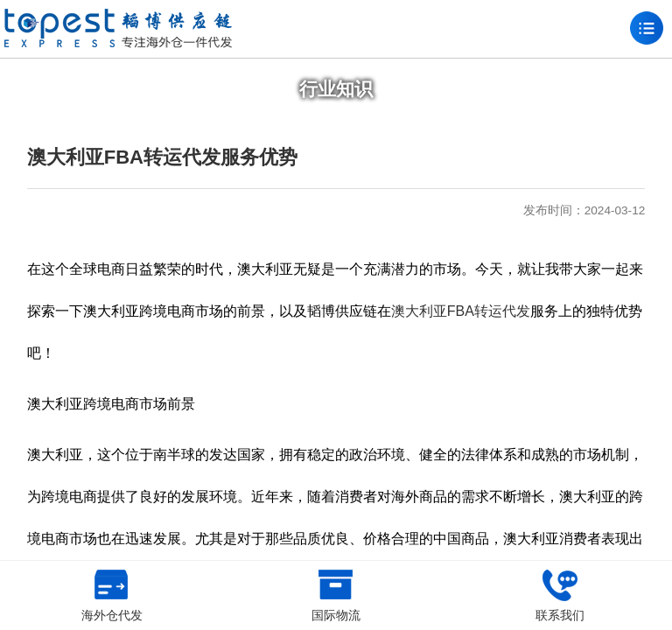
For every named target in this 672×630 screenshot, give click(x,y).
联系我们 (560, 596)
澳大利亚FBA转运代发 (461, 311)
